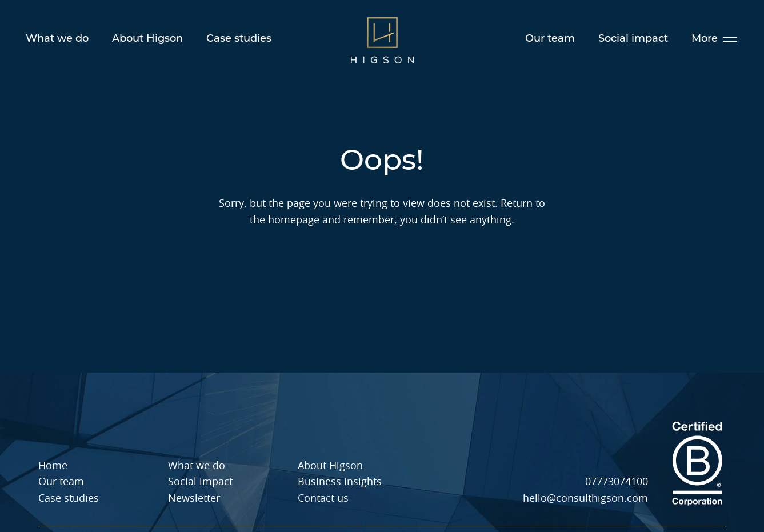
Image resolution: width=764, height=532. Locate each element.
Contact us (323, 499)
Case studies (239, 39)
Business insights (340, 482)
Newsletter (194, 499)
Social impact (633, 39)
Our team (550, 39)
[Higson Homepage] (382, 39)
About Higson (147, 39)
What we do (57, 39)
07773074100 (617, 482)
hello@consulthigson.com (585, 499)
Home (53, 466)
